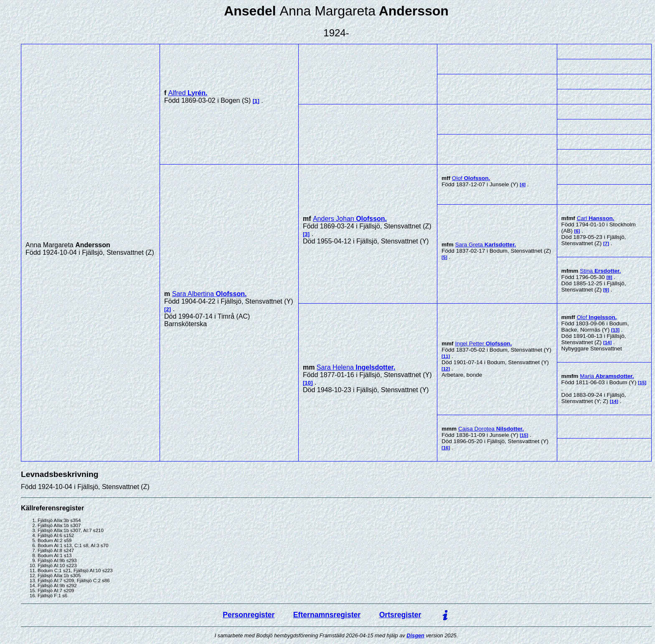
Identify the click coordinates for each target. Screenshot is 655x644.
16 (446, 448)
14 (608, 342)
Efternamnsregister (327, 615)
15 (642, 383)
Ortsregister (400, 615)
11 (446, 356)
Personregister (249, 615)
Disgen (415, 635)
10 (308, 383)
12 (446, 369)
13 (616, 330)
